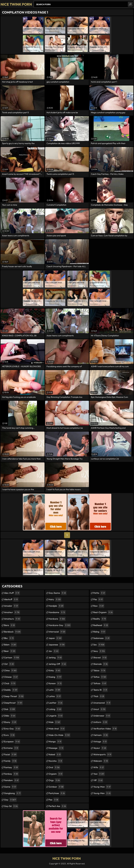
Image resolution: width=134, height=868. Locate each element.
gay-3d (11, 806)
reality (100, 619)
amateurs (12, 619)
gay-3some (58, 593)
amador (11, 606)
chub (10, 683)
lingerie (56, 716)
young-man (102, 787)
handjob (56, 606)
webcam (101, 761)
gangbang (13, 793)
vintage (100, 742)
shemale (101, 664)
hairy (55, 599)
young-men (102, 793)
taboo (100, 670)
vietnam (101, 735)
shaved (100, 658)
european (12, 742)
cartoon (12, 658)
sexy (99, 651)
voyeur (100, 748)
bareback (13, 632)
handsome (57, 612)
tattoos (100, 683)
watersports (103, 754)
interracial (57, 632)
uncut (100, 709)
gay (10, 800)
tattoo (100, 677)
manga (55, 742)
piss (98, 599)
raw (99, 606)
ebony (10, 722)
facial (11, 754)
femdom (12, 780)
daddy (11, 690)
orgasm (56, 774)
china (11, 670)
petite (99, 593)
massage (56, 748)
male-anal (57, 729)
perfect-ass (58, 806)
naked (55, 754)
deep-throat (14, 696)
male (55, 722)
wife (99, 767)
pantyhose (57, 793)
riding (100, 632)
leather (56, 703)
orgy (55, 780)
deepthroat (13, 703)
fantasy (11, 767)
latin (55, 690)
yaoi (99, 774)
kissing (55, 677)
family (11, 761)
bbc (9, 638)
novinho (56, 761)
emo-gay (12, 729)
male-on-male (59, 735)
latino (55, 696)
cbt (9, 664)
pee (54, 800)
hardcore (57, 619)
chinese (11, 677)
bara (10, 625)
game (10, 787)
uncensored (102, 703)
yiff (98, 780)
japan (55, 638)
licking (55, 709)
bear (10, 651)
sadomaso (102, 638)
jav (54, 651)
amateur (12, 612)
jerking (55, 658)
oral (54, 767)
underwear (102, 716)
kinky (55, 670)
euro (10, 735)
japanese (57, 645)
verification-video (105, 729)
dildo (10, 716)
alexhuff (11, 599)
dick (10, 709)
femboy (11, 774)
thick (99, 696)
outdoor (56, 787)
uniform (101, 722)
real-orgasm (103, 612)
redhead (101, 625)
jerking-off (58, 664)
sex (99, 645)
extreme (11, 748)
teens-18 (100, 690)
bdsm (10, 645)
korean (55, 683)
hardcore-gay (60, 625)
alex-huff (12, 593)
